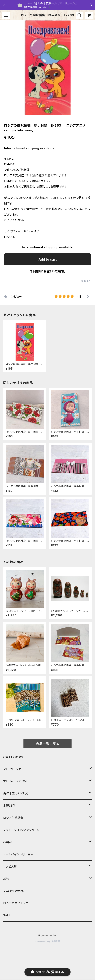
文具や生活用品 (14, 891)
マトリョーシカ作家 (15, 781)
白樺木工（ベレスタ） (16, 793)
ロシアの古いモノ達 (16, 903)
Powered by (47, 941)
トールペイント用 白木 (18, 854)
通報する (86, 281)
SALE (7, 915)
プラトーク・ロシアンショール (21, 830)
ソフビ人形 (10, 866)
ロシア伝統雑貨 (13, 818)
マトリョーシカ (12, 769)
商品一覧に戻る (47, 744)
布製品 (8, 842)
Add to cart (48, 259)
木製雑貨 (9, 805)
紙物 (6, 879)
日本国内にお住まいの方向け (47, 271)
